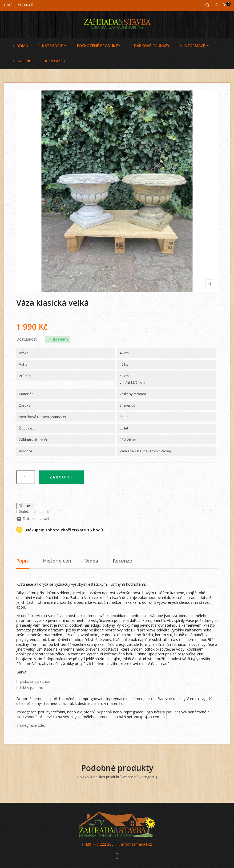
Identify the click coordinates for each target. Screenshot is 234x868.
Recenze (122, 561)
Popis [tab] (23, 561)
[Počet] (26, 477)
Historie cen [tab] (57, 561)
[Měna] (8, 5)
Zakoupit (61, 477)
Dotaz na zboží (33, 518)
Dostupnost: (27, 339)
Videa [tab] (92, 561)
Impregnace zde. (31, 725)
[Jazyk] (25, 5)
